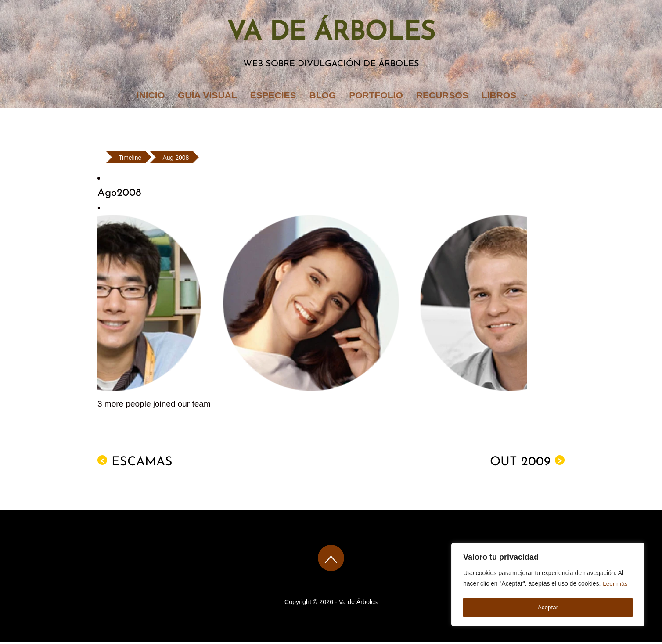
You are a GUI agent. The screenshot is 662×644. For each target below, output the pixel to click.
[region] (548, 586)
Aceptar (548, 608)
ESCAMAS (135, 464)
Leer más (615, 586)
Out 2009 (527, 464)
